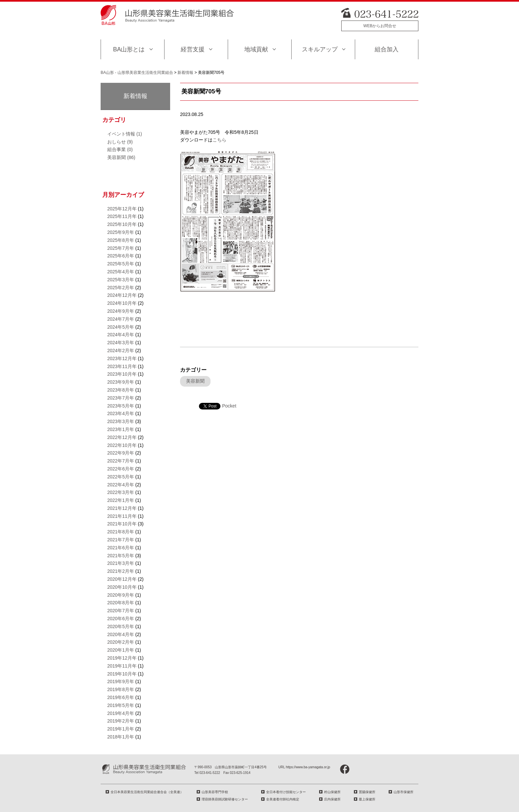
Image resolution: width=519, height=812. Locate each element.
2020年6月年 (121, 619)
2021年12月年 (122, 508)
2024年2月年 (121, 351)
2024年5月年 (121, 327)
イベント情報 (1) (125, 134)
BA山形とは (129, 49)
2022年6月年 (121, 469)
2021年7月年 (121, 540)
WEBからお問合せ (380, 26)
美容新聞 (195, 381)
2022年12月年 (122, 437)
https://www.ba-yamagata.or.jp (308, 767)
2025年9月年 (121, 232)
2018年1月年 (121, 737)
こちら (219, 140)
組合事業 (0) (120, 149)
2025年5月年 (121, 264)
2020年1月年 (121, 650)
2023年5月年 (121, 406)
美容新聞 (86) (121, 157)
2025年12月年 (122, 209)
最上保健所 (367, 799)
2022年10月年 (122, 445)
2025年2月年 (121, 288)
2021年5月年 (121, 556)
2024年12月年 (122, 295)
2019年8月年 (121, 689)
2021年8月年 (121, 532)
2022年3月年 (121, 492)
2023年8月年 (121, 390)
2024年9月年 (121, 311)
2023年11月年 (122, 366)
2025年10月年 (122, 224)
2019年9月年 (121, 681)
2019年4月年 (121, 713)
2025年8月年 (121, 240)
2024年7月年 (121, 319)
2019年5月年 (121, 705)
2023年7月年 (121, 398)
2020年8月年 (121, 603)
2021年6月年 (121, 548)
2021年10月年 (122, 524)
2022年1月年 (121, 500)
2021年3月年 (121, 563)
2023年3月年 (121, 421)
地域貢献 (256, 49)
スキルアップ (320, 49)
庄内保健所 (332, 799)
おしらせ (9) (120, 142)
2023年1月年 (121, 429)
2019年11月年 (122, 666)
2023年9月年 (121, 382)
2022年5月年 (121, 477)
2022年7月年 (121, 461)
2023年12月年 (122, 358)
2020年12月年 (122, 579)
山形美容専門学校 (215, 792)
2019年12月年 (122, 658)
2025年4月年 (121, 272)
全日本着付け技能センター (286, 792)
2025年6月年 (121, 256)
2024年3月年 (121, 343)
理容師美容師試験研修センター (225, 799)
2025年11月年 (122, 216)
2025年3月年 (121, 280)
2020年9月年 (121, 595)
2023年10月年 (122, 374)
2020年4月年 (121, 634)
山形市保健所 (403, 792)
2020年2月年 (121, 642)
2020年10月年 (122, 587)
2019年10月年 (122, 674)
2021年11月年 (122, 516)
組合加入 (387, 49)
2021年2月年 (121, 571)
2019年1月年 (121, 729)
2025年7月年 (121, 248)
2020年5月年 (121, 626)
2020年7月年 (121, 611)
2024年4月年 (121, 335)
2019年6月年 (121, 697)
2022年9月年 (121, 453)
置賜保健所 (367, 792)
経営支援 (193, 49)
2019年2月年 (121, 721)
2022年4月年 (121, 485)
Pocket (229, 406)
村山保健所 (332, 792)
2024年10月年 (122, 303)
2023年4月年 (121, 413)
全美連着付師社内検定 (283, 799)
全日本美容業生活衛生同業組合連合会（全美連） (147, 792)
